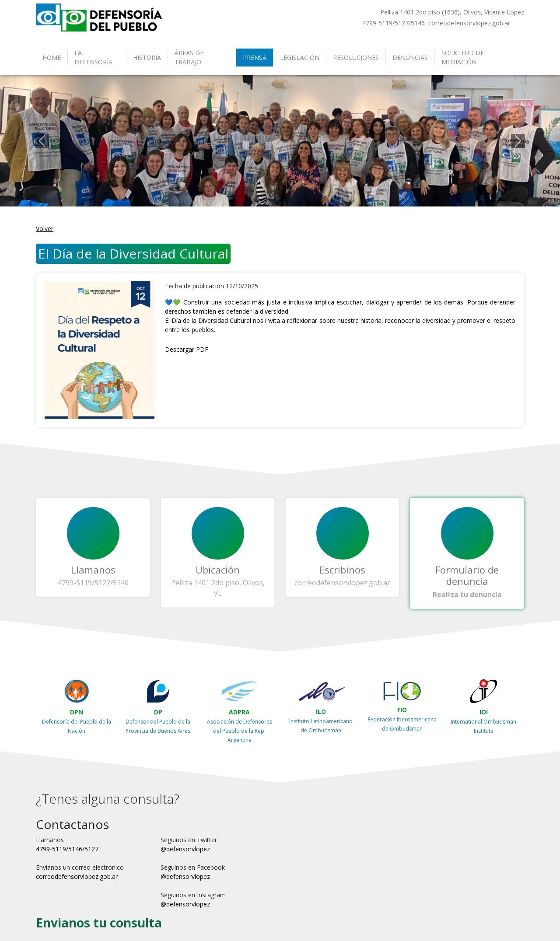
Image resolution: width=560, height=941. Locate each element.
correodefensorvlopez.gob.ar (342, 583)
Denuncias (410, 58)
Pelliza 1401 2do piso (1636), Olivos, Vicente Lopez (452, 12)
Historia (147, 58)
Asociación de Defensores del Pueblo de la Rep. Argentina (240, 731)
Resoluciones (356, 58)
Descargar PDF (187, 349)
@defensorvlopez (185, 849)
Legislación (300, 58)
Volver (45, 229)
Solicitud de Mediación (463, 57)
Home (52, 58)
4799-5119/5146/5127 (67, 849)
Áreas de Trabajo (189, 57)
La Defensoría (93, 57)
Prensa (255, 58)
